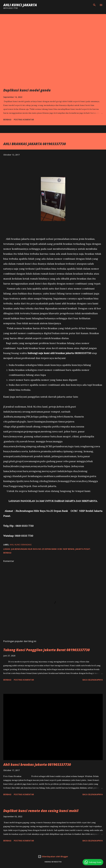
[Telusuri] (94, 5)
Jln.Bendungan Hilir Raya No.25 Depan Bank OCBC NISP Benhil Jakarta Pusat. (51, 549)
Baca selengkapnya (93, 680)
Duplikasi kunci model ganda (27, 90)
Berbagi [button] (7, 120)
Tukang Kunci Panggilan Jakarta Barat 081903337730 (47, 650)
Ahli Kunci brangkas (21, 545)
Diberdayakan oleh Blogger (53, 856)
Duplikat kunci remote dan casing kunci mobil (41, 811)
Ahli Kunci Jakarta (20, 5)
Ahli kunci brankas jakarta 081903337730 (37, 764)
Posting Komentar (24, 120)
